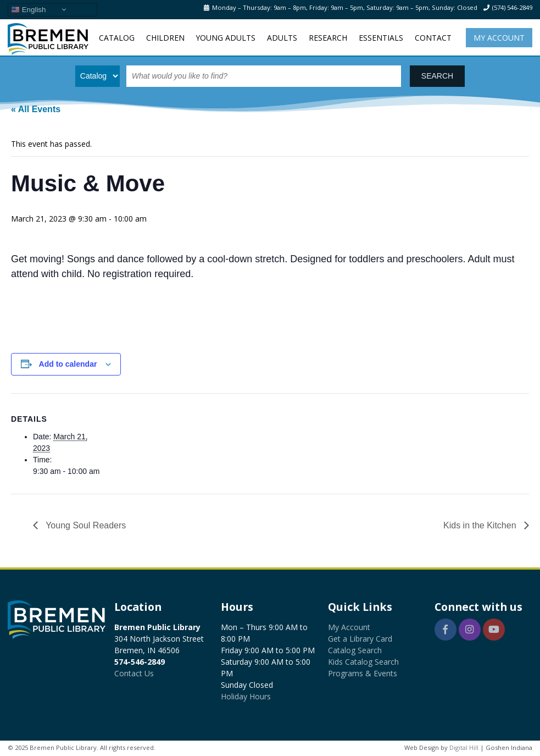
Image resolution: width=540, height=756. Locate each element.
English (28, 9)
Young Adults (226, 38)
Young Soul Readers (85, 525)
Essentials (381, 38)
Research (328, 38)
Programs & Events (363, 673)
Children (165, 38)
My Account (499, 38)
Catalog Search (355, 650)
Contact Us (134, 673)
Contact (433, 38)
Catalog (117, 38)
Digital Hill (464, 747)
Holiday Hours (246, 696)
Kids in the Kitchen (481, 525)
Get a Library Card (360, 639)
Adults (282, 38)
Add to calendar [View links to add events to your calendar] (68, 364)
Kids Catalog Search (363, 662)
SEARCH (437, 76)
